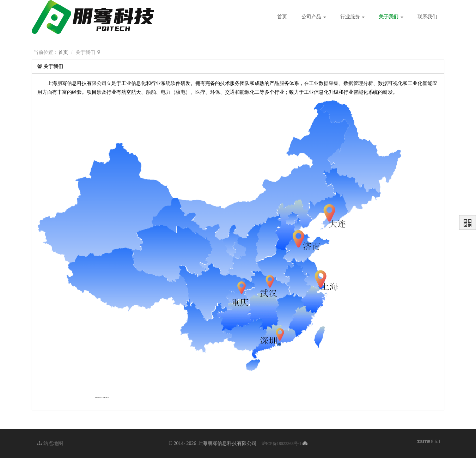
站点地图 (50, 443)
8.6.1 (429, 442)
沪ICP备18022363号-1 (282, 444)
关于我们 (391, 17)
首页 (282, 17)
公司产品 (314, 17)
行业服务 (353, 17)
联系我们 (427, 17)
